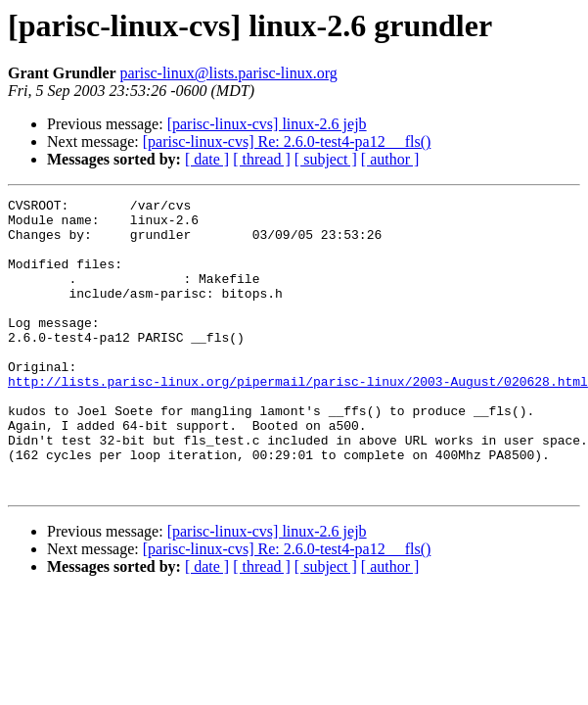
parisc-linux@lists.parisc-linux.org (228, 73)
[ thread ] (262, 159)
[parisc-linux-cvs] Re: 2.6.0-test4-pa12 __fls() (287, 141)
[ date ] (207, 159)
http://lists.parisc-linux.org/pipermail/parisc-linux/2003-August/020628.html (298, 419)
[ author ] (390, 159)
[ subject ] (326, 159)
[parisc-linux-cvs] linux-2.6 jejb (267, 124)
